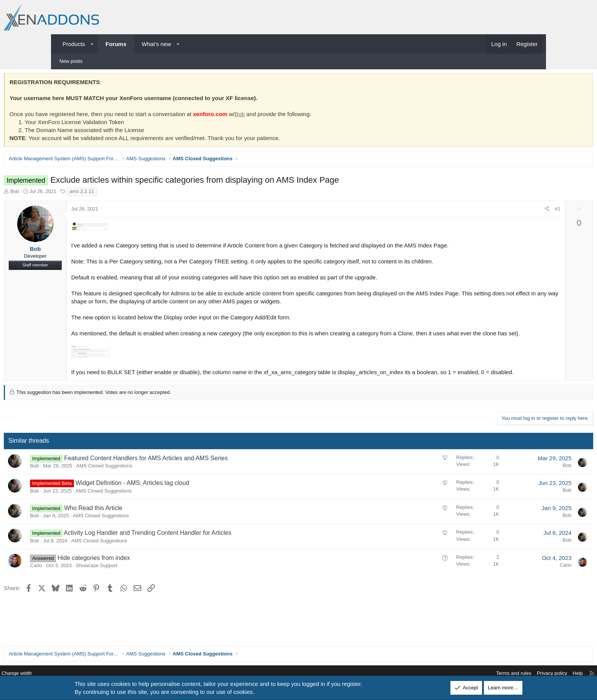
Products (74, 44)
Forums (116, 44)
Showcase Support (149, 583)
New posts (71, 61)
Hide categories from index (147, 576)
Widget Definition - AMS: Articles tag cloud (185, 501)
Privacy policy (495, 674)
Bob (293, 116)
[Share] (494, 211)
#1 (504, 211)
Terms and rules (457, 674)
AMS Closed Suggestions (157, 484)
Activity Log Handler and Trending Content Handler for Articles (200, 551)
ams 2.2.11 (135, 193)
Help (521, 674)
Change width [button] (73, 674)
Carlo (89, 583)
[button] (92, 44)
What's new (156, 44)
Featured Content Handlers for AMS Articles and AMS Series (199, 476)
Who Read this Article (146, 526)
